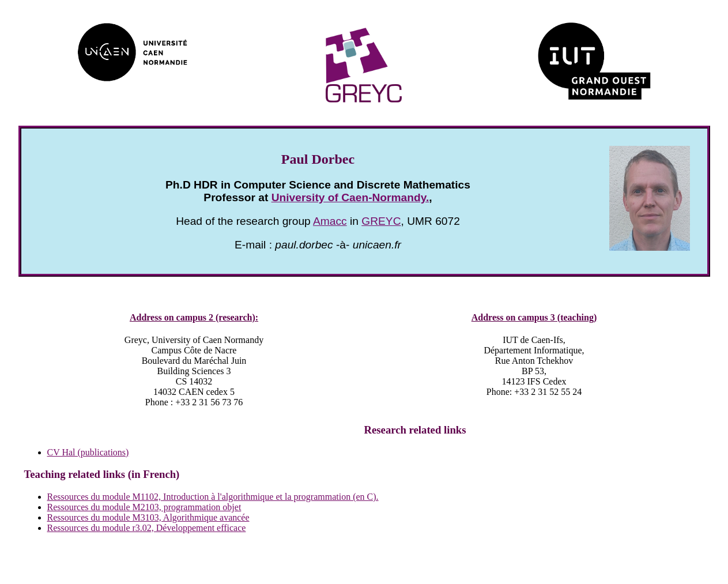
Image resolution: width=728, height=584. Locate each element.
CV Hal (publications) (88, 452)
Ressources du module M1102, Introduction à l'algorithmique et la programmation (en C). (213, 497)
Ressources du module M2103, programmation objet (144, 507)
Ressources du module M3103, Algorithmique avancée (148, 517)
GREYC (381, 221)
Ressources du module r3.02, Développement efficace (147, 528)
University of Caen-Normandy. (350, 197)
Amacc (330, 221)
